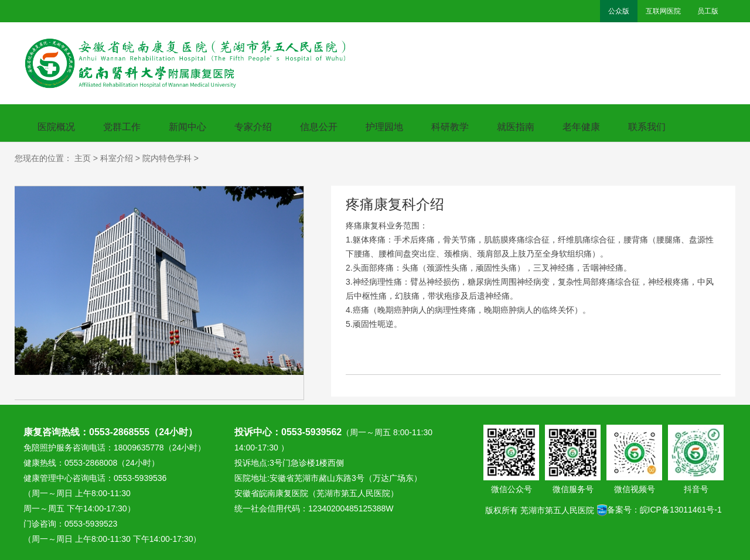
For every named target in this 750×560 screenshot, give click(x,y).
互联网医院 (663, 11)
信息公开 (319, 127)
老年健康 (581, 127)
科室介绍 (117, 158)
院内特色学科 (167, 158)
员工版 (708, 11)
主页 (83, 158)
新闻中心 (187, 127)
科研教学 (450, 127)
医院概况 (56, 127)
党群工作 (122, 127)
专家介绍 (253, 127)
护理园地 (384, 127)
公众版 (619, 11)
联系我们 (647, 127)
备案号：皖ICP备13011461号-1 (659, 506)
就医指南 (516, 127)
